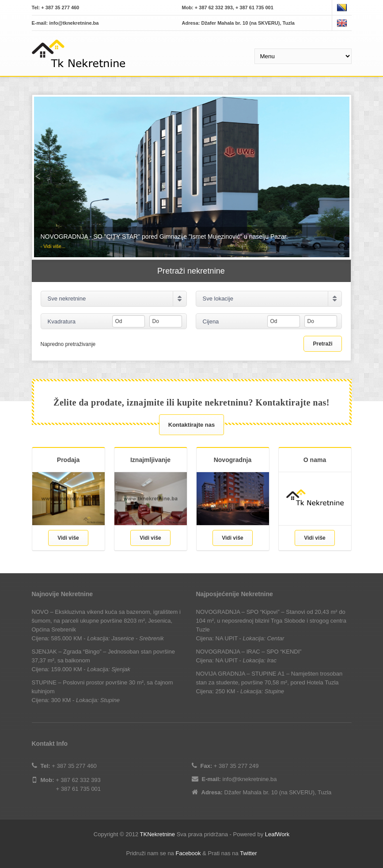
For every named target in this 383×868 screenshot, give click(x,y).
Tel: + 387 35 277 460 (56, 8)
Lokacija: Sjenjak (109, 669)
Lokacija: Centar (263, 638)
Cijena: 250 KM (216, 691)
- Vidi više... (53, 246)
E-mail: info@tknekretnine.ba (65, 23)
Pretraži (322, 344)
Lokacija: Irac (260, 660)
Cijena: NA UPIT (217, 638)
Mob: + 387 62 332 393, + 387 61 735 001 (228, 8)
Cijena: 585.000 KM (57, 638)
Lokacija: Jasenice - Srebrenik (125, 638)
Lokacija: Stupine (98, 700)
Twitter (248, 853)
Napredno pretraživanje (68, 344)
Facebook (188, 853)
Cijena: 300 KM (51, 700)
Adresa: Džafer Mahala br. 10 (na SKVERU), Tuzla (238, 23)
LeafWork (277, 834)
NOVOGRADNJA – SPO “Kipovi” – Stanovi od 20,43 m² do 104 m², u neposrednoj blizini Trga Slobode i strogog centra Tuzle (271, 621)
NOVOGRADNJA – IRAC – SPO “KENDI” (249, 652)
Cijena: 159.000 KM (57, 669)
